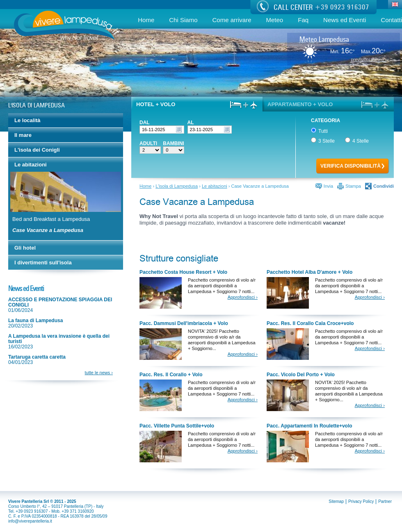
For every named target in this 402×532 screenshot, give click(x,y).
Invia (328, 186)
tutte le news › (99, 373)
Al (191, 123)
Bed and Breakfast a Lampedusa (51, 219)
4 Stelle (356, 140)
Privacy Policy (361, 501)
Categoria (324, 120)
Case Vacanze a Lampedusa (48, 230)
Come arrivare (232, 20)
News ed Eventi (345, 20)
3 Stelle (322, 140)
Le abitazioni (215, 186)
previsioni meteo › (369, 60)
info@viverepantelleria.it (30, 521)
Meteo (275, 20)
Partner (385, 501)
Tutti (319, 131)
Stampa (353, 186)
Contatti (391, 20)
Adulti (148, 144)
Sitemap (336, 501)
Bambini (173, 144)
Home (146, 20)
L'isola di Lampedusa (177, 186)
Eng (395, 5)
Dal (145, 123)
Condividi (384, 186)
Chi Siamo (183, 20)
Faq (303, 20)
